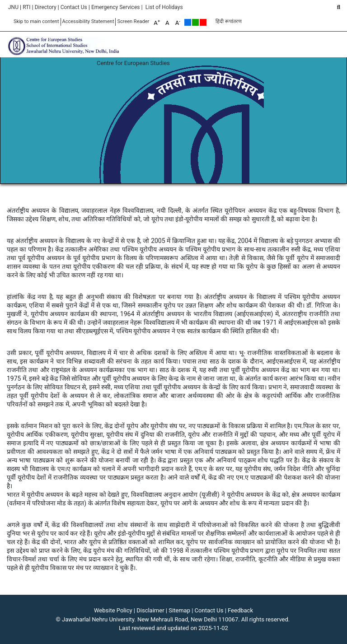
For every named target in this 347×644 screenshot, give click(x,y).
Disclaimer (150, 610)
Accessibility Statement (88, 21)
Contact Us (74, 7)
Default (188, 22)
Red (203, 22)
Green (195, 22)
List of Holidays (164, 7)
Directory (46, 7)
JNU (13, 7)
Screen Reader (133, 21)
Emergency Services (116, 7)
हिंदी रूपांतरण (229, 21)
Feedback (240, 610)
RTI (26, 7)
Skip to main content (36, 21)
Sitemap (179, 610)
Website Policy (113, 610)
